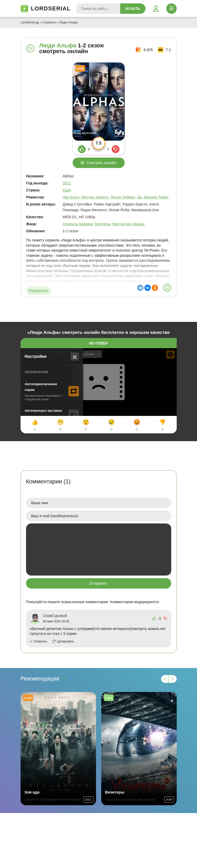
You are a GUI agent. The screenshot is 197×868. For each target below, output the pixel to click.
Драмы (139, 224)
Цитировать (66, 641)
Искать (133, 9)
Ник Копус (71, 197)
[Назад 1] (165, 679)
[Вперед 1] (173, 679)
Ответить (41, 641)
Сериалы (49, 22)
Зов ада (32, 792)
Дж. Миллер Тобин (153, 197)
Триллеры (103, 224)
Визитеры (115, 792)
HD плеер (98, 343)
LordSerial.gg (30, 22)
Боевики (86, 224)
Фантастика (122, 224)
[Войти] (156, 9)
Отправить (98, 583)
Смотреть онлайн (102, 163)
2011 (67, 183)
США (67, 190)
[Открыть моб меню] (171, 9)
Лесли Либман (123, 197)
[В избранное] (167, 288)
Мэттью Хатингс (95, 197)
